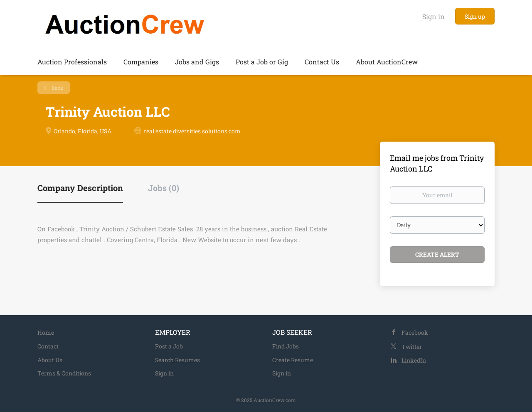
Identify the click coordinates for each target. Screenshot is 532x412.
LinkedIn (414, 360)
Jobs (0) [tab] (164, 188)
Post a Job (169, 346)
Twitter (412, 347)
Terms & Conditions (64, 373)
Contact (48, 346)
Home (46, 332)
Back (57, 88)
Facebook (415, 332)
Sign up (475, 16)
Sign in (433, 16)
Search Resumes (177, 360)
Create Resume (293, 360)
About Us (50, 360)
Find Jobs (286, 346)
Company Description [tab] (80, 188)
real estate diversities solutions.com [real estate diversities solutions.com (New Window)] (192, 131)
